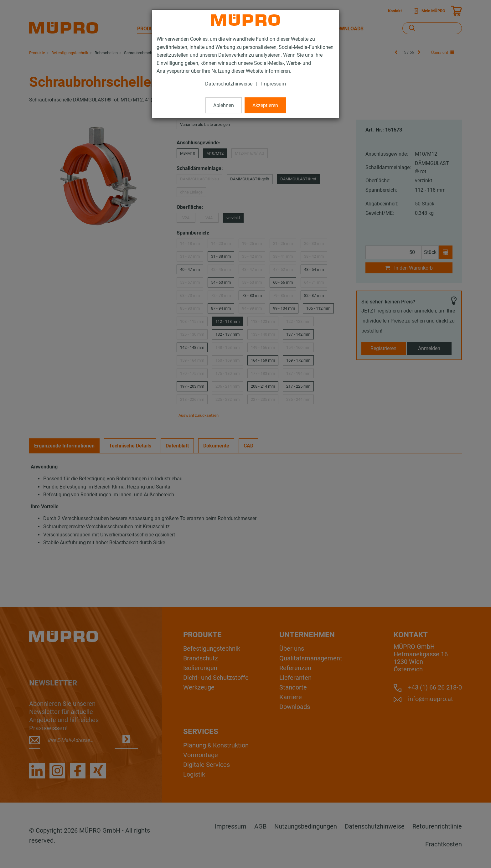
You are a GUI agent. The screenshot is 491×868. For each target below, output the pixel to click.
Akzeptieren (265, 105)
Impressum (274, 84)
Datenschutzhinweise (229, 84)
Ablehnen (224, 105)
